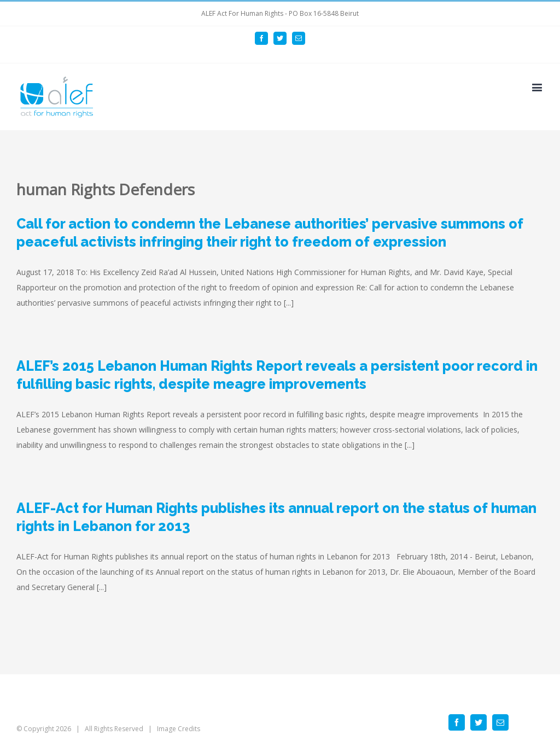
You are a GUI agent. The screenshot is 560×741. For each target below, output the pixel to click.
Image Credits (179, 729)
